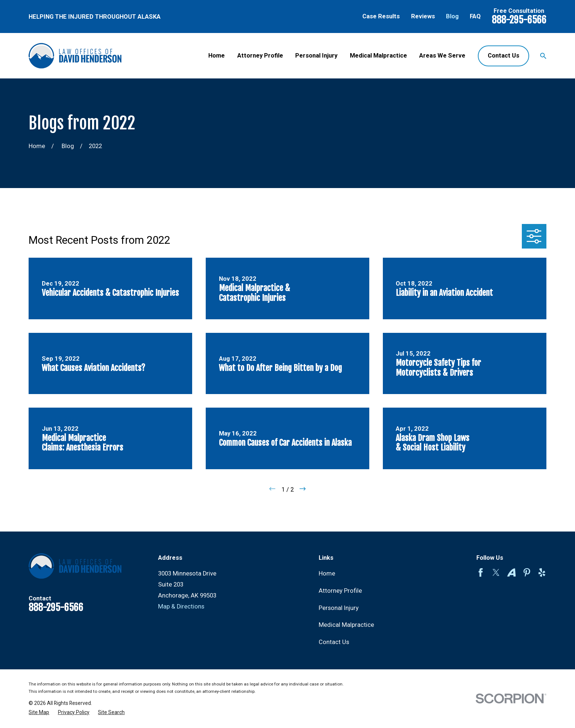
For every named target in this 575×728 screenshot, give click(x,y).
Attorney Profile (340, 591)
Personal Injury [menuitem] (316, 56)
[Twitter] (496, 572)
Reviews (423, 16)
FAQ (475, 16)
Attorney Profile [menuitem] (260, 56)
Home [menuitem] (217, 56)
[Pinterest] (527, 572)
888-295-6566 (519, 20)
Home (327, 573)
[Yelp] (542, 572)
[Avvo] (511, 572)
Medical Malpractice (346, 625)
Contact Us (503, 56)
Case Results (381, 16)
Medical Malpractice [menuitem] (378, 56)
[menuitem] (39, 712)
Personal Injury (339, 608)
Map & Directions (181, 606)
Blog (452, 16)
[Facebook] (481, 572)
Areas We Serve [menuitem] (442, 56)
